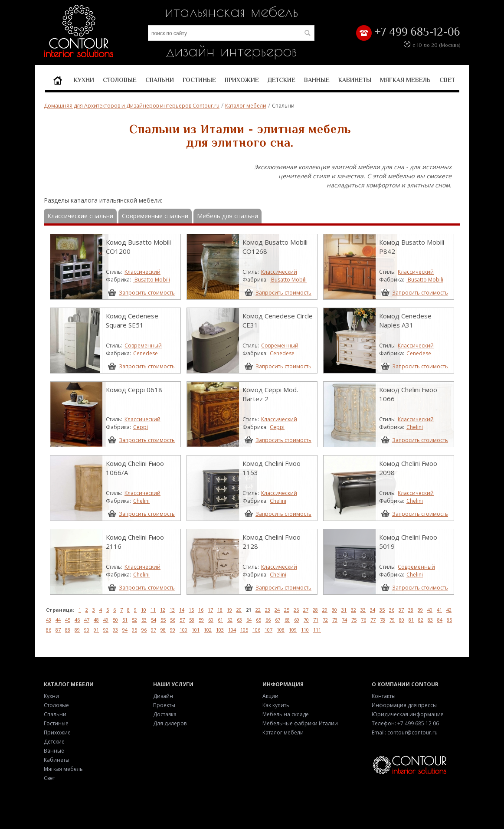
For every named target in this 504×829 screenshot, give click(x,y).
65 (259, 620)
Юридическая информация (408, 714)
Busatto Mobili (152, 280)
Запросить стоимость (147, 292)
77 (373, 620)
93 (115, 630)
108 (281, 630)
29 (325, 610)
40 (430, 610)
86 (49, 630)
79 (392, 620)
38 (411, 610)
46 (77, 620)
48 (96, 620)
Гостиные (199, 80)
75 (354, 620)
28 (315, 610)
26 (296, 610)
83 (430, 620)
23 (268, 610)
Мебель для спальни (227, 216)
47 (87, 620)
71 (316, 620)
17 (210, 610)
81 (411, 620)
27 (306, 610)
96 (144, 630)
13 (172, 610)
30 (334, 610)
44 (58, 620)
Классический (142, 272)
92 (106, 630)
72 (325, 620)
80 (402, 620)
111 (317, 630)
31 (344, 610)
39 (420, 610)
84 (440, 620)
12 (163, 610)
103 (220, 630)
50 (115, 620)
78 (383, 620)
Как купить (276, 705)
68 (287, 620)
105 (244, 630)
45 (68, 620)
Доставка (165, 714)
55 (163, 620)
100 (183, 630)
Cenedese (146, 353)
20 (239, 610)
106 (256, 630)
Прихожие (242, 80)
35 (382, 610)
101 (196, 630)
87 (58, 630)
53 (144, 620)
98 (163, 630)
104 (232, 630)
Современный (143, 346)
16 (201, 610)
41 (439, 610)
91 (96, 630)
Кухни (84, 80)
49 (106, 620)
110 (305, 630)
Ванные (317, 80)
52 (134, 620)
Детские (281, 80)
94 (125, 630)
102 (208, 630)
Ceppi (141, 427)
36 (392, 610)
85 (449, 620)
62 (230, 620)
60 (211, 620)
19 (229, 610)
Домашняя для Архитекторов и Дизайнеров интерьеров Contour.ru (132, 106)
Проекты (164, 705)
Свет (447, 80)
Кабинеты (355, 80)
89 (77, 630)
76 (363, 620)
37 (401, 610)
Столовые (120, 80)
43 (49, 620)
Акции (270, 696)
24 (277, 610)
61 (220, 620)
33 (363, 610)
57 (182, 620)
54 (154, 620)
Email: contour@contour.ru (405, 732)
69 (297, 620)
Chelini (415, 427)
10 (144, 610)
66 (268, 620)
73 (335, 620)
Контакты (384, 696)
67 (278, 620)
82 (421, 620)
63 (239, 620)
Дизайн (163, 696)
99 (173, 630)
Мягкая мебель (405, 80)
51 (125, 620)
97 (154, 630)
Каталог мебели (246, 106)
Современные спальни (155, 216)
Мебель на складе (286, 714)
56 (173, 620)
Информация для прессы (404, 705)
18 (220, 610)
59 (201, 620)
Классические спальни (80, 216)
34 (373, 610)
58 (192, 620)
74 (344, 620)
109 (293, 630)
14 (182, 610)
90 (87, 630)
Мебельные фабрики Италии (300, 723)
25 (287, 610)
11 (153, 610)
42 (449, 610)
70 (306, 620)
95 (134, 630)
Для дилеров (170, 723)
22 (258, 610)
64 (249, 620)
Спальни (160, 80)
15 (191, 610)
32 (353, 610)
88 (68, 630)
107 (268, 630)
